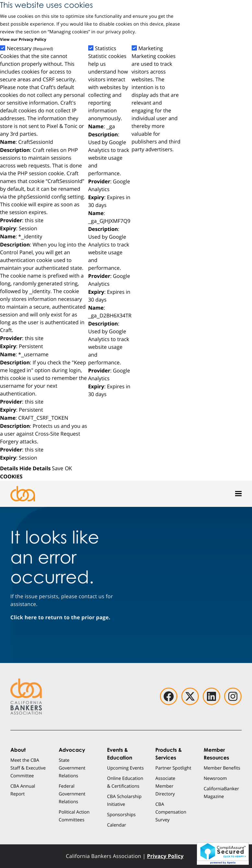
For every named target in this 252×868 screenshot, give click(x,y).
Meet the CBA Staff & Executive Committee (28, 768)
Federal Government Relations (72, 794)
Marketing (151, 48)
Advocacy (72, 750)
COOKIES (11, 476)
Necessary (30, 48)
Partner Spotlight (173, 768)
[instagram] (233, 696)
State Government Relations (72, 768)
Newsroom (215, 778)
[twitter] (190, 696)
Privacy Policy (165, 856)
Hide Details (35, 468)
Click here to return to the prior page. (60, 617)
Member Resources (216, 754)
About (18, 750)
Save (58, 468)
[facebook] (169, 696)
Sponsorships (121, 814)
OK (68, 468)
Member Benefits (222, 768)
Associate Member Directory (165, 786)
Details (9, 468)
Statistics (106, 48)
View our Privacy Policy (23, 39)
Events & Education (120, 754)
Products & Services (169, 754)
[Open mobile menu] (238, 494)
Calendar (117, 825)
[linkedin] (211, 696)
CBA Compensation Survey (171, 812)
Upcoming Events (125, 768)
